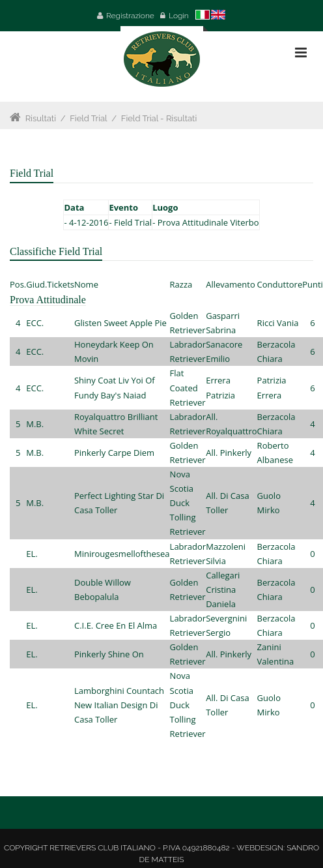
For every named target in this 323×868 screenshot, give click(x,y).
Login (179, 16)
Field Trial (88, 118)
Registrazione (130, 16)
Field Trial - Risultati (159, 118)
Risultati (41, 118)
